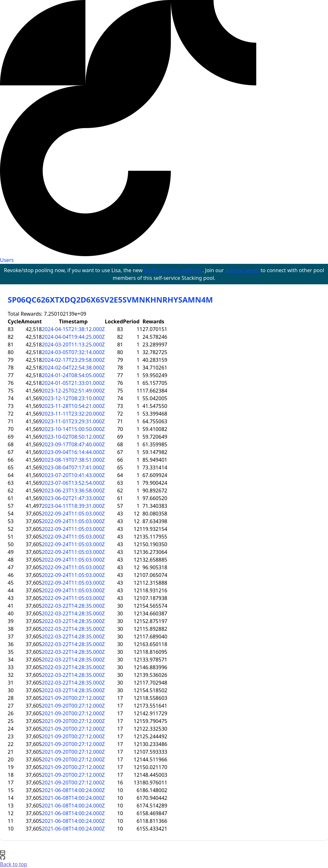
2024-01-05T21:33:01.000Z (73, 383)
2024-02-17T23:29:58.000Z (73, 360)
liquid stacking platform (173, 270)
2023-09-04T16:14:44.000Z (73, 452)
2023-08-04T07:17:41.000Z (73, 467)
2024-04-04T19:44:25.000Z (73, 337)
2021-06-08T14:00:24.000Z (73, 790)
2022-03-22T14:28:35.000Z (73, 606)
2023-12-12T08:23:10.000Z (73, 398)
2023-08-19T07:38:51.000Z (73, 460)
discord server (243, 270)
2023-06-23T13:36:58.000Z (73, 491)
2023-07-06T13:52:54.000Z (73, 483)
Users (7, 260)
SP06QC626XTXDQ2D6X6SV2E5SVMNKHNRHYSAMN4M (110, 300)
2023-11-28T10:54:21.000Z (73, 406)
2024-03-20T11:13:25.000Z (73, 345)
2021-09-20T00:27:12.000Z (73, 698)
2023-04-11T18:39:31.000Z (73, 506)
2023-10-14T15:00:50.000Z (73, 429)
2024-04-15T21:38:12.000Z (73, 329)
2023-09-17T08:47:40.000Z (73, 444)
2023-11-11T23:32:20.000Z (73, 414)
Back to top (14, 864)
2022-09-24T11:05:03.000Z (73, 514)
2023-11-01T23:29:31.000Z (73, 421)
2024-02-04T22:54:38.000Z (73, 368)
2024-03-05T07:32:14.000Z (73, 352)
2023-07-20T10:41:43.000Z (73, 475)
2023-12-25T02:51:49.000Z (73, 391)
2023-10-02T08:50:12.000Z (73, 437)
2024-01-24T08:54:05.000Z (73, 375)
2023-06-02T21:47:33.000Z (73, 498)
